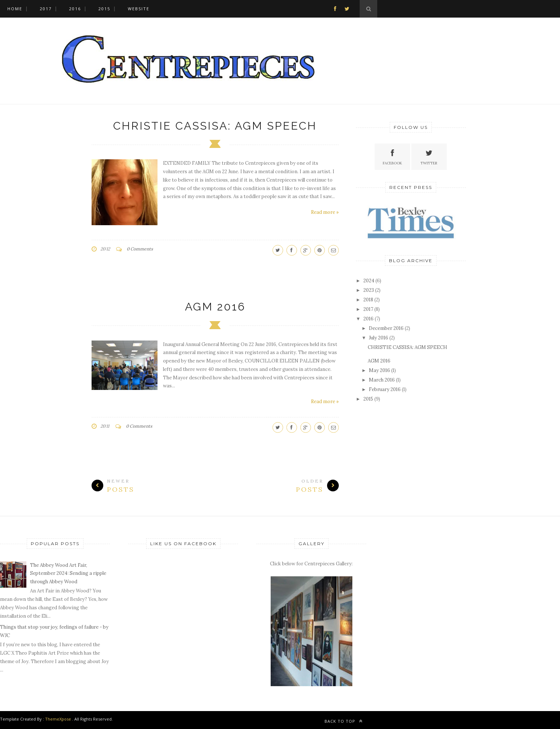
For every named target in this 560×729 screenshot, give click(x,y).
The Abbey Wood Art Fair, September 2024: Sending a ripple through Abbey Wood (68, 574)
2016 (75, 9)
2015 (104, 9)
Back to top (344, 721)
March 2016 (382, 380)
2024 (369, 281)
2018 (368, 300)
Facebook (392, 156)
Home (15, 9)
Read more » (325, 212)
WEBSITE (139, 9)
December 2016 (386, 328)
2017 (46, 9)
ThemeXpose (58, 719)
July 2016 (379, 338)
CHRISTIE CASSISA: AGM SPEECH (215, 126)
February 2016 (385, 389)
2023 (369, 290)
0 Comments (140, 249)
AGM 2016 (215, 307)
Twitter (429, 156)
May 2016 (379, 370)
